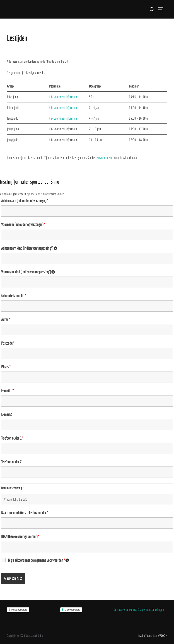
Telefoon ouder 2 (11, 462)
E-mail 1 (7, 391)
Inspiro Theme (145, 636)
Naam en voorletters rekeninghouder (25, 513)
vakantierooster (105, 158)
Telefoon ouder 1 (12, 438)
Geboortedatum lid (14, 296)
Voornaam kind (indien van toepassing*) (87, 272)
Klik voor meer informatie (63, 97)
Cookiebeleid (72, 610)
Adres (6, 320)
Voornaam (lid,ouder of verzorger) (23, 225)
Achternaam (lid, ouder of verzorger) (25, 201)
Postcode (8, 343)
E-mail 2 (6, 414)
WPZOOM (162, 636)
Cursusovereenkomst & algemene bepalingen (139, 609)
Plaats (6, 367)
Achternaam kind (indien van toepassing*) (87, 248)
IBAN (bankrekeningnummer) (20, 537)
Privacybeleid (19, 610)
